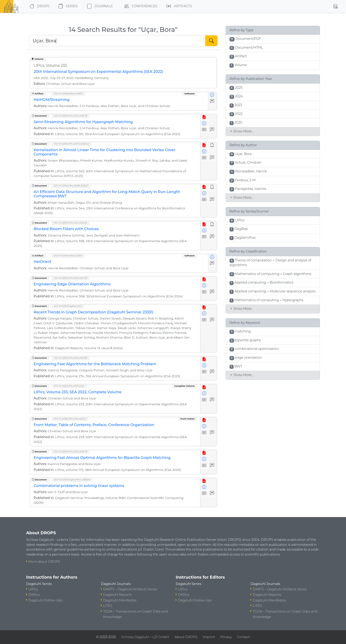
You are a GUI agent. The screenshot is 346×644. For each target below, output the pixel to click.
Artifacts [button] (178, 6)
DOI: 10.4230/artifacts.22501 (68, 256)
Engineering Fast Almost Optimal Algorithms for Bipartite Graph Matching (102, 458)
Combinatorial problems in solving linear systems (79, 486)
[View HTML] (212, 145)
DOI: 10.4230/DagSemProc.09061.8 (72, 480)
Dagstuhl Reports (118, 595)
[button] (335, 6)
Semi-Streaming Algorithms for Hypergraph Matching (83, 122)
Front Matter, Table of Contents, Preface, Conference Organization (94, 425)
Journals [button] (99, 6)
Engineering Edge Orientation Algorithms (72, 284)
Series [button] (67, 6)
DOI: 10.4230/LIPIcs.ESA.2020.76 (71, 452)
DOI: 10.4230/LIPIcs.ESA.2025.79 (71, 116)
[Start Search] (211, 41)
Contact (244, 637)
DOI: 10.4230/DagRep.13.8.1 (68, 306)
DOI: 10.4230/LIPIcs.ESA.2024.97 (71, 278)
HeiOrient (43, 262)
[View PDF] (204, 117)
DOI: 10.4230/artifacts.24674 (69, 94)
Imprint (209, 637)
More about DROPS (44, 562)
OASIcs (34, 595)
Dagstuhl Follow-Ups (45, 600)
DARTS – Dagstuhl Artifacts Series (130, 589)
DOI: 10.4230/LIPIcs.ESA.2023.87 (71, 358)
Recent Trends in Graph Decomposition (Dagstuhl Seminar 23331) (94, 312)
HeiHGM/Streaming (52, 100)
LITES (108, 606)
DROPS (38, 6)
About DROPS (186, 637)
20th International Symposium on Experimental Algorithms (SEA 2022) (99, 72)
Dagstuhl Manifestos (120, 600)
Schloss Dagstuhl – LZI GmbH (145, 637)
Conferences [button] (140, 6)
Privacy (226, 637)
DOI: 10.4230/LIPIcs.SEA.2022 (69, 386)
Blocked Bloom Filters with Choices (66, 229)
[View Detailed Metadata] (212, 95)
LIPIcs (33, 589)
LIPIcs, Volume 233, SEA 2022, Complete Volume (78, 392)
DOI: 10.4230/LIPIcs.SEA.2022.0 (70, 419)
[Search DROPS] (117, 41)
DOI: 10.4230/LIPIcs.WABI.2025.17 (71, 186)
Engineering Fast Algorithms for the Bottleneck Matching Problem (95, 364)
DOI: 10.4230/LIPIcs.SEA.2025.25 (71, 223)
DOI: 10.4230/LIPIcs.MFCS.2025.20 (72, 144)
